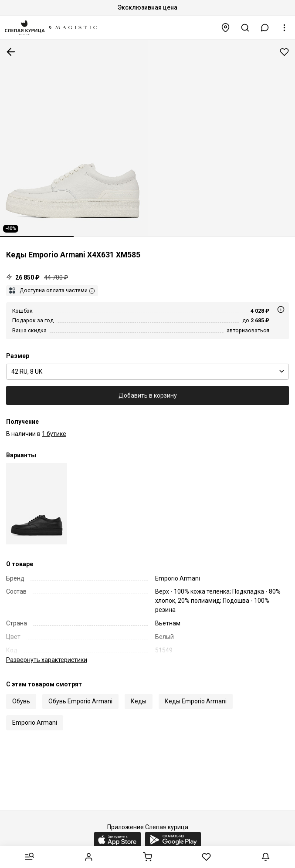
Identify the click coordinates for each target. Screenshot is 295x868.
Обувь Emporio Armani (80, 701)
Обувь (21, 701)
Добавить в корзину (148, 395)
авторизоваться (248, 330)
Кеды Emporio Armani (196, 701)
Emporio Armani (35, 723)
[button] (265, 28)
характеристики (47, 660)
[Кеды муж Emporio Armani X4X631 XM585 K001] (37, 504)
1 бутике (54, 434)
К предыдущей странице (11, 52)
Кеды (139, 701)
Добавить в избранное (284, 52)
